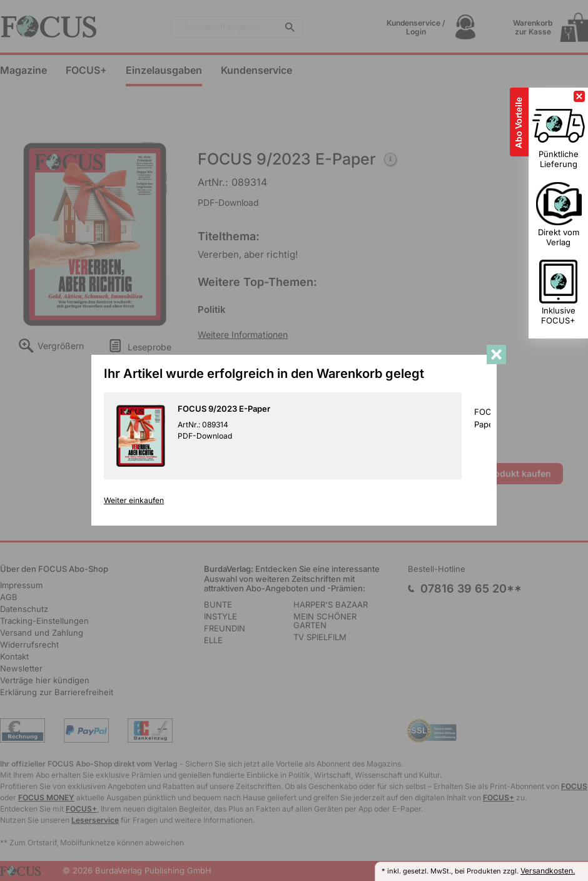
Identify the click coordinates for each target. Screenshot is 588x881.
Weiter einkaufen (134, 501)
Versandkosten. (548, 871)
